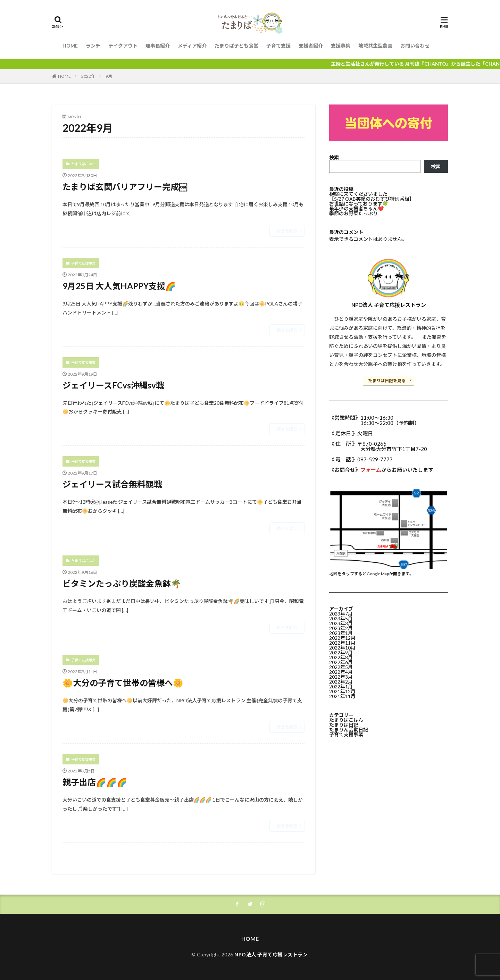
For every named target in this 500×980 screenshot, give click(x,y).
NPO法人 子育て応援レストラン (271, 954)
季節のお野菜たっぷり (353, 213)
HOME (70, 46)
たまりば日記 (344, 725)
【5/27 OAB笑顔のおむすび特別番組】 (372, 199)
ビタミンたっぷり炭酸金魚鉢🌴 (122, 583)
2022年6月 (341, 662)
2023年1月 (341, 633)
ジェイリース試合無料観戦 (112, 484)
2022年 (88, 76)
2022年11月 (342, 643)
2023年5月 (341, 618)
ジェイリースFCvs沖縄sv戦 (113, 385)
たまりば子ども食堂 (236, 46)
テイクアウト (123, 46)
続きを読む (287, 231)
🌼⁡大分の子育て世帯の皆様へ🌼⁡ (123, 683)
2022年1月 (341, 686)
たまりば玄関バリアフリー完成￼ (125, 187)
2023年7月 (341, 614)
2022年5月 (341, 667)
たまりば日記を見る (387, 381)
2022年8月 (341, 657)
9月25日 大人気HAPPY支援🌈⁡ (119, 286)
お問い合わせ (415, 46)
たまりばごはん (83, 164)
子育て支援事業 (83, 263)
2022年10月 (342, 648)
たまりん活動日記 (349, 730)
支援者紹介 (311, 46)
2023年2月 (341, 628)
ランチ (93, 46)
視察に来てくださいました (358, 194)
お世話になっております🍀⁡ (359, 204)
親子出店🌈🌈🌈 (95, 782)
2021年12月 (342, 691)
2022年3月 (341, 677)
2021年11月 (342, 696)
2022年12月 (342, 638)
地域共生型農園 (375, 46)
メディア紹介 (192, 46)
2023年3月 (341, 623)
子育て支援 (278, 46)
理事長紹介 (158, 46)
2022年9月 (341, 652)
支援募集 (341, 46)
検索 (334, 157)
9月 (109, 76)
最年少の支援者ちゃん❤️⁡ (356, 208)
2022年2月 (341, 682)
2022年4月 (341, 672)
